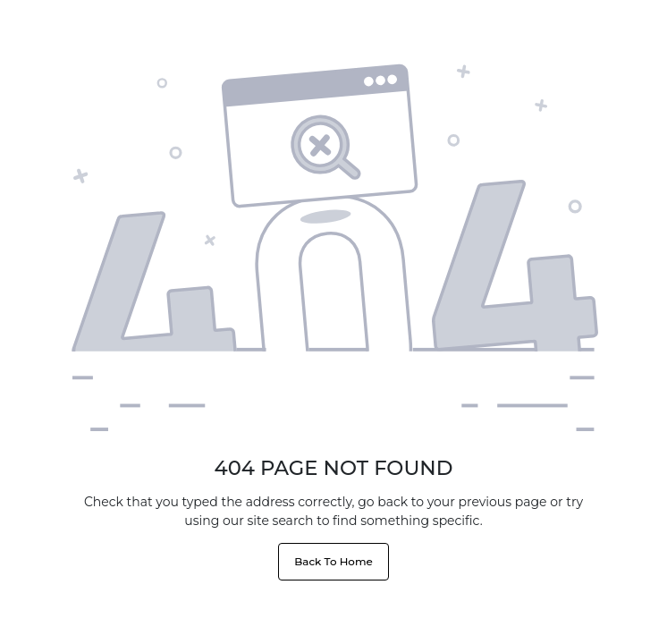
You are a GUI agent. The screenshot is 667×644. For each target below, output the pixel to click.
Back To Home (333, 561)
